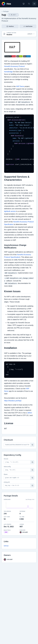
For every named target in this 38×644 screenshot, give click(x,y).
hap (4, 15)
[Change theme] (24, 4)
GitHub (6, 546)
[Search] (29, 4)
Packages (5, 11)
